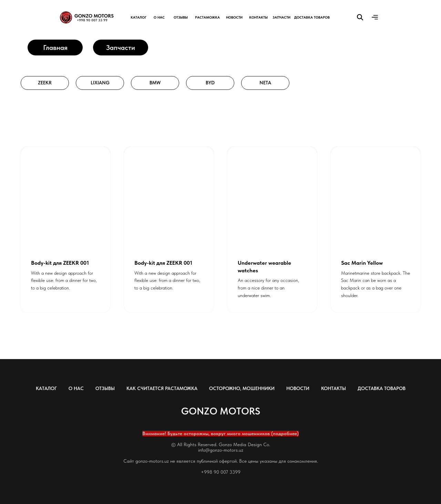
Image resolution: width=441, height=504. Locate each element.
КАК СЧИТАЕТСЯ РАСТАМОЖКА (162, 388)
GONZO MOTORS (94, 16)
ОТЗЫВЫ (105, 388)
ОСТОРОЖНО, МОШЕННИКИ (242, 388)
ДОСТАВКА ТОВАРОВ (382, 388)
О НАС (76, 388)
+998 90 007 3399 (221, 472)
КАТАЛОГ (46, 388)
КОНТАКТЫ (334, 388)
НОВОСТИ (298, 388)
